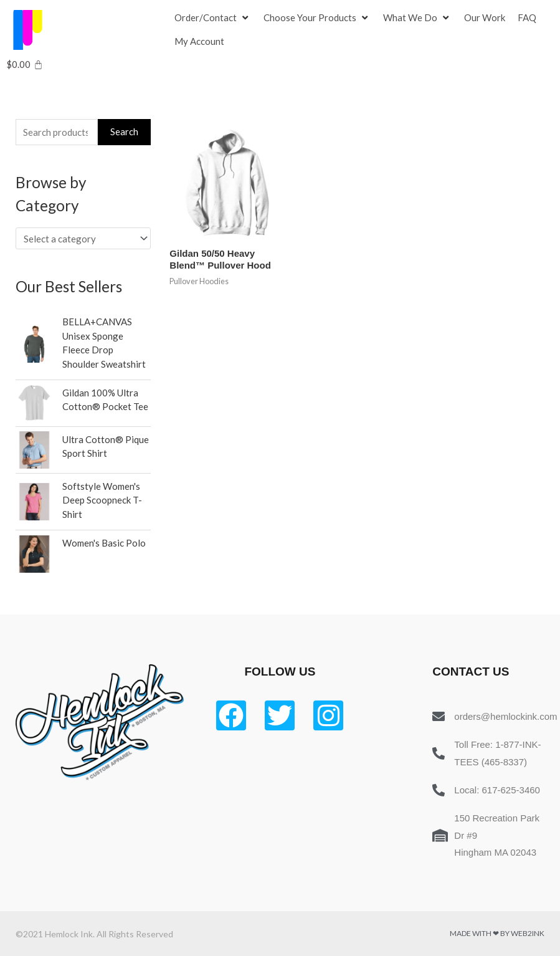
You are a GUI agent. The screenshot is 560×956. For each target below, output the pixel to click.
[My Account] (199, 42)
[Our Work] (485, 18)
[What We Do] (417, 18)
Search (124, 131)
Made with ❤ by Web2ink (497, 933)
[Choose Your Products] (317, 18)
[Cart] (25, 65)
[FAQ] (527, 18)
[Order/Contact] (213, 18)
